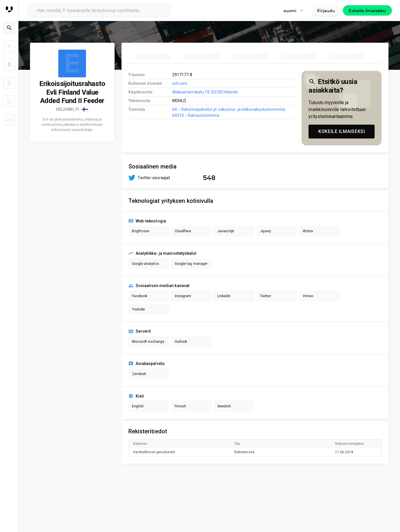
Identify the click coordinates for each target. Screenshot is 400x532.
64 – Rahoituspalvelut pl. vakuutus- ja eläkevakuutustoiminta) (229, 109)
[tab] (153, 57)
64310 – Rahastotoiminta (196, 115)
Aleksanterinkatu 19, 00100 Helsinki (205, 92)
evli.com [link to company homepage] (180, 83)
